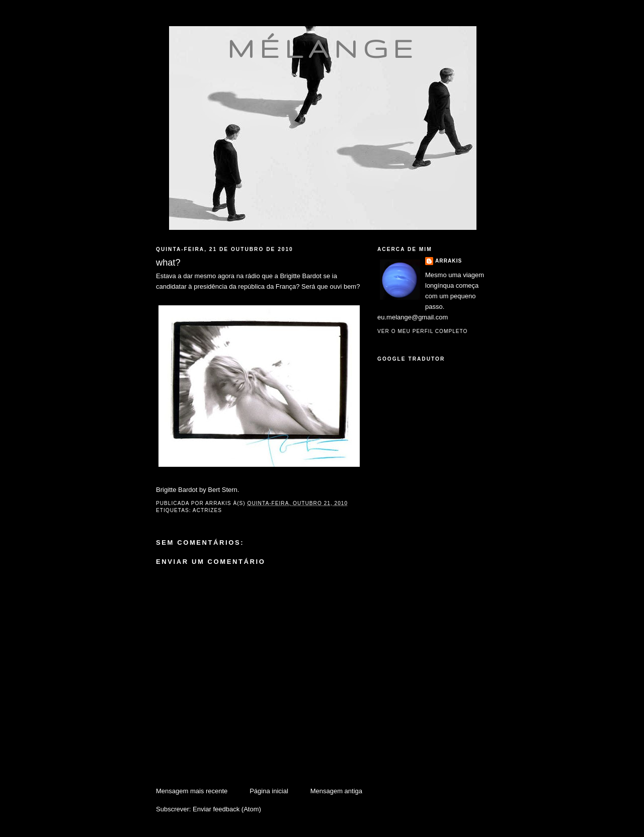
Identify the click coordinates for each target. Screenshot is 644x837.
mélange (323, 48)
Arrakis (449, 261)
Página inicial (269, 791)
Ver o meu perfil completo (423, 331)
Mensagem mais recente (192, 791)
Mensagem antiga (336, 791)
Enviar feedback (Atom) (227, 809)
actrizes (207, 510)
